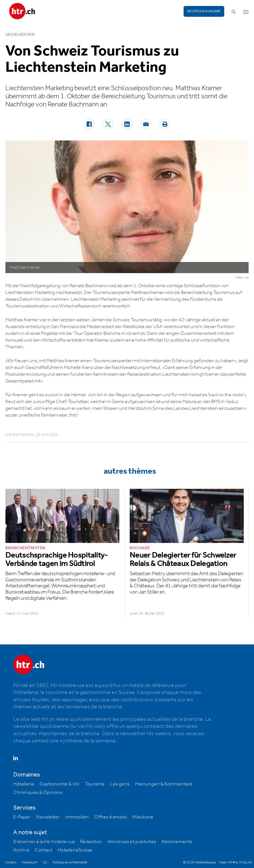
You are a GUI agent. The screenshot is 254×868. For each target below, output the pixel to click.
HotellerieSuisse (75, 850)
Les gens (120, 784)
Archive (21, 850)
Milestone (143, 817)
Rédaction (91, 842)
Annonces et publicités (132, 842)
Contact (43, 850)
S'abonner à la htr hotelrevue (44, 842)
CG (45, 862)
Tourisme (95, 784)
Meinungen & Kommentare (164, 784)
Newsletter (48, 817)
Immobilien (77, 817)
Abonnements (177, 842)
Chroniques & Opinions (38, 792)
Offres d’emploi (111, 817)
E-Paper (22, 817)
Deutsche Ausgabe (204, 11)
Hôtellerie (24, 784)
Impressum (29, 862)
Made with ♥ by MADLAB (235, 862)
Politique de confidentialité (70, 862)
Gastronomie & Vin (59, 784)
